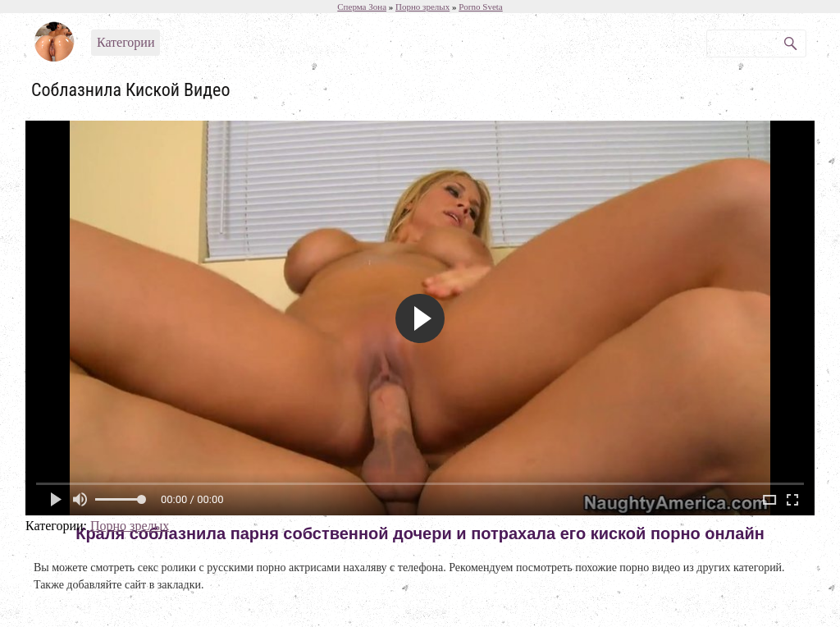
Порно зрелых (130, 526)
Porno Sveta (480, 7)
